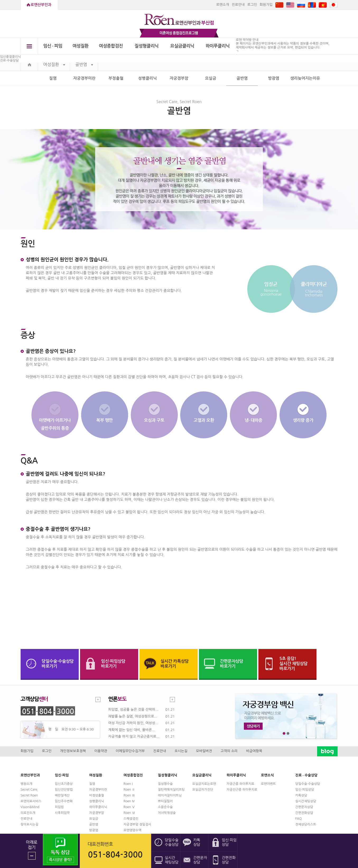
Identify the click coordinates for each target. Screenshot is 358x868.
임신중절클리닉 (10, 57)
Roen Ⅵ (129, 813)
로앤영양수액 (133, 830)
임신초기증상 (64, 784)
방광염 (273, 78)
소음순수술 (165, 807)
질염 (53, 78)
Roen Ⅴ (129, 807)
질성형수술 (165, 784)
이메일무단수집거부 (130, 751)
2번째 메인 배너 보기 (288, 734)
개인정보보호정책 (73, 751)
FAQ (299, 819)
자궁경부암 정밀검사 (138, 824)
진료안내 (238, 5)
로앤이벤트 (268, 784)
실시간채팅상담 (306, 801)
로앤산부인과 (41, 5)
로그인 (252, 5)
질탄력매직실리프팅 (171, 790)
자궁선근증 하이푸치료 (242, 790)
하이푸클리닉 (218, 46)
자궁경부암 (179, 78)
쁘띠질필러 (165, 801)
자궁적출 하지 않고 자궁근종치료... (134, 736)
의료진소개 (28, 813)
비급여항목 (254, 751)
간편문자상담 (304, 807)
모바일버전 (204, 751)
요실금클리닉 (182, 46)
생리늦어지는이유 (305, 78)
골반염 (84, 65)
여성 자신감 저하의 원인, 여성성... (133, 723)
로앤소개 (223, 5)
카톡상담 (301, 795)
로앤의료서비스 (31, 801)
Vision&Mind (30, 807)
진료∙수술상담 (9, 60)
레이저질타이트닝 (170, 795)
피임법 (59, 807)
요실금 (211, 78)
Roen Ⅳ (129, 801)
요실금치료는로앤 (204, 784)
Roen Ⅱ (129, 790)
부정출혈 (116, 78)
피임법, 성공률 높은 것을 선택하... (133, 710)
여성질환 (80, 46)
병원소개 (27, 784)
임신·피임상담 (305, 790)
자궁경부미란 (84, 78)
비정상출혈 (97, 795)
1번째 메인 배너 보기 (284, 734)
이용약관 (101, 751)
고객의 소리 (229, 751)
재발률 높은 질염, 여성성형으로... (133, 716)
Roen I (128, 784)
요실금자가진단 (203, 790)
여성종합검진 (111, 46)
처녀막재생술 (167, 813)
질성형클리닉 (147, 46)
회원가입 (266, 5)
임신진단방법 (64, 790)
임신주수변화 (64, 801)
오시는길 (181, 751)
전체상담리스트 (306, 824)
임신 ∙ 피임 (53, 46)
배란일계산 (62, 795)
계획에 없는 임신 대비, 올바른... (132, 730)
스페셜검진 (131, 819)
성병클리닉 (148, 78)
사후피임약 (62, 813)
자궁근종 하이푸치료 (241, 784)
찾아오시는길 (30, 824)
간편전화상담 (304, 813)
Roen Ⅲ (129, 795)
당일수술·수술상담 (308, 784)
